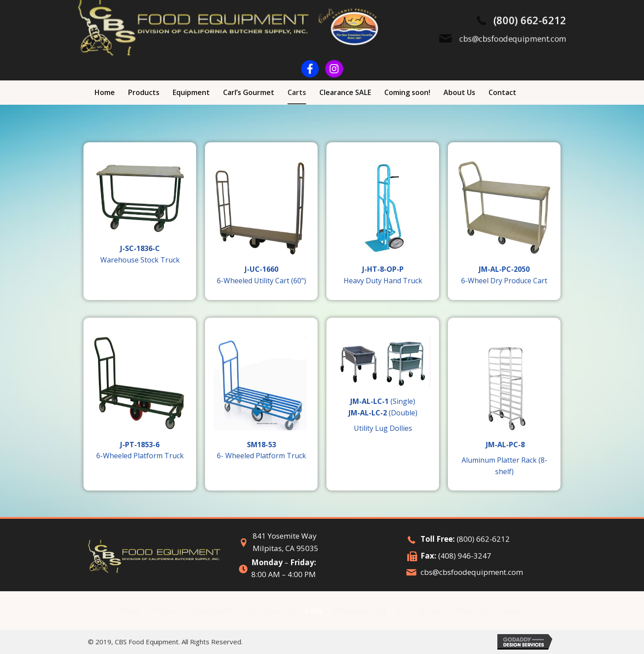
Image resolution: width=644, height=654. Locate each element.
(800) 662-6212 (483, 539)
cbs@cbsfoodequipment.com (472, 572)
